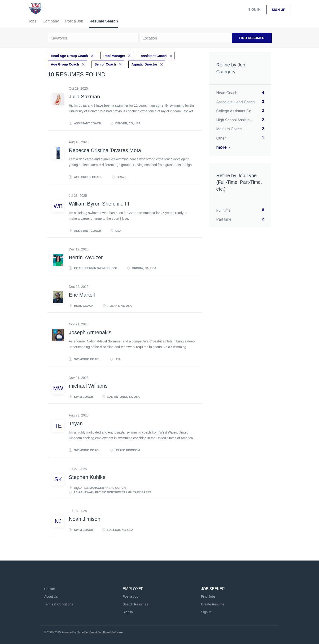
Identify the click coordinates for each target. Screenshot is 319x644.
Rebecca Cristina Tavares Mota (105, 150)
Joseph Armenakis (90, 332)
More (222, 147)
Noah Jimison (85, 519)
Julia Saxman (84, 97)
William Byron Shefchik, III (99, 204)
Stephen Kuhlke (87, 477)
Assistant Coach (154, 56)
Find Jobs (208, 596)
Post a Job (131, 596)
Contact (50, 589)
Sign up (279, 10)
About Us (51, 596)
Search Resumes (135, 604)
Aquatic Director (144, 64)
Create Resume (213, 604)
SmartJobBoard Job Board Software (100, 632)
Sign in (254, 9)
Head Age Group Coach (69, 56)
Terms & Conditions (59, 604)
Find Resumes (252, 38)
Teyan (76, 423)
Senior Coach (105, 64)
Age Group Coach (65, 64)
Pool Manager (114, 56)
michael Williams (88, 386)
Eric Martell (82, 295)
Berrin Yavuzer (86, 257)
